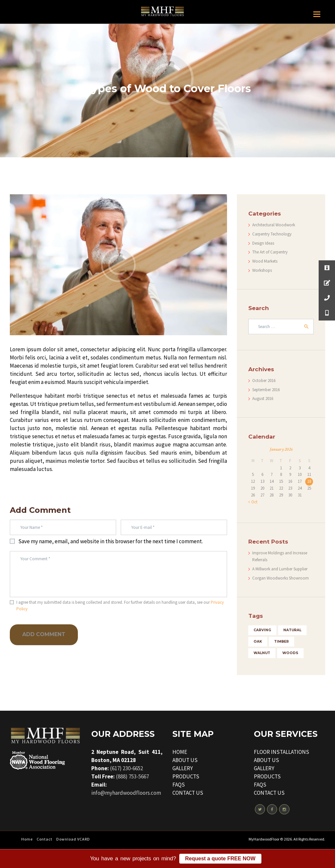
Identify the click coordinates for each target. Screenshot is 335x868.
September (266, 390)
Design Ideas (263, 243)
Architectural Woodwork (274, 225)
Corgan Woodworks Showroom (281, 578)
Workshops (262, 270)
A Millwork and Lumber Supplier (280, 569)
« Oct (253, 502)
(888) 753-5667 (132, 776)
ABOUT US (185, 760)
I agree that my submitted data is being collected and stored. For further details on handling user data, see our (120, 606)
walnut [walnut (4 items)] (262, 653)
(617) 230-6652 (126, 768)
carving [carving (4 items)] (262, 630)
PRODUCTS (186, 776)
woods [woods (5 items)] (290, 653)
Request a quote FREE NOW (220, 861)
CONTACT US (188, 793)
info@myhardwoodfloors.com (126, 793)
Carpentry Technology (272, 234)
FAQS (179, 785)
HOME (180, 752)
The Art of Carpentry (270, 252)
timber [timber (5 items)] (282, 642)
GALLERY (183, 768)
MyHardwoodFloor (264, 839)
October (264, 381)
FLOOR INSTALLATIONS (282, 752)
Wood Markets (265, 261)
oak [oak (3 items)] (258, 642)
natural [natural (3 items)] (292, 630)
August (263, 399)
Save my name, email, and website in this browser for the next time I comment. (111, 541)
